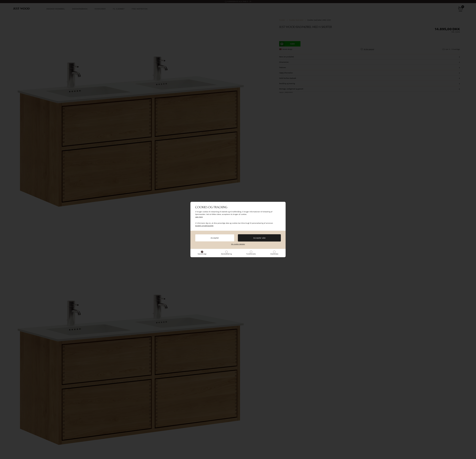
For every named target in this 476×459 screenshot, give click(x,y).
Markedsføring (226, 254)
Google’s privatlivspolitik (204, 226)
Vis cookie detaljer (238, 244)
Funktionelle (251, 254)
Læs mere (199, 217)
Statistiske (274, 254)
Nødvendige (202, 254)
